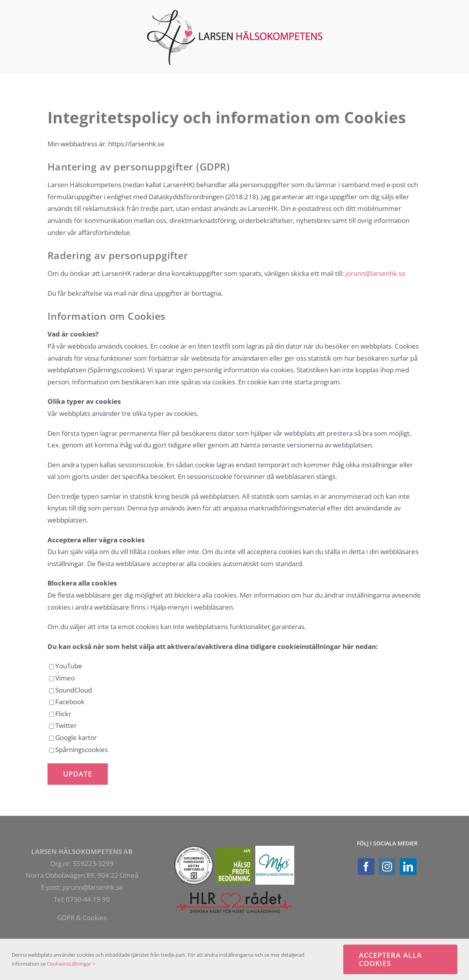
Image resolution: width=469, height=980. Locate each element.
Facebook (67, 702)
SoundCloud (70, 690)
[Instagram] (387, 867)
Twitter (63, 725)
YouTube (66, 666)
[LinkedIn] (408, 867)
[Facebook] (366, 867)
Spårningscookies (78, 749)
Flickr (60, 714)
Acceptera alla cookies (390, 959)
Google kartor (73, 737)
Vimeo (62, 678)
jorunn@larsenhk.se (375, 273)
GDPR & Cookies (82, 918)
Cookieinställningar (71, 964)
